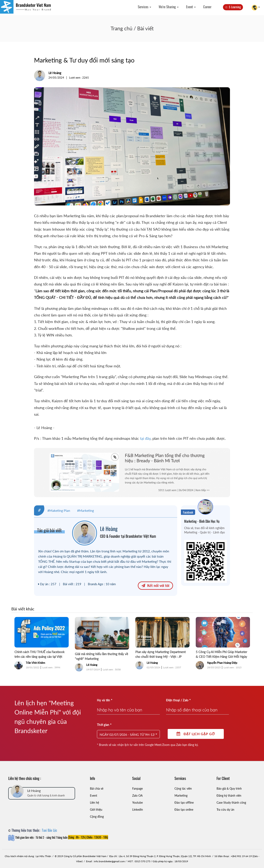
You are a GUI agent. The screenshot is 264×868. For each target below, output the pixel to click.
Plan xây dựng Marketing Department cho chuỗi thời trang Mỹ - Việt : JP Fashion (160, 655)
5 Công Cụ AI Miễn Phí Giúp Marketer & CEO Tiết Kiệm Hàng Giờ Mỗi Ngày (221, 654)
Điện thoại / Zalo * (178, 700)
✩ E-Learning (233, 7)
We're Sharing (169, 7)
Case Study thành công (231, 803)
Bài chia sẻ (97, 788)
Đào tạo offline (184, 803)
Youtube (137, 803)
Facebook (188, 512)
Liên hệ (94, 803)
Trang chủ (121, 28)
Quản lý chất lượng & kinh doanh (46, 795)
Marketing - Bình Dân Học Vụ (202, 521)
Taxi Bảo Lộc (49, 830)
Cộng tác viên (183, 788)
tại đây (145, 438)
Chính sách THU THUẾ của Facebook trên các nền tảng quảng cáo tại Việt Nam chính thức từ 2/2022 (39, 655)
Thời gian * (104, 725)
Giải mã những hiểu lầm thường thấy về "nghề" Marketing (101, 656)
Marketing (181, 795)
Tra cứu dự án (225, 810)
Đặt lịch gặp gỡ (196, 734)
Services (144, 7)
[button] (128, 734)
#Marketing (85, 510)
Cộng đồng (97, 817)
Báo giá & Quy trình (229, 788)
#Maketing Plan (59, 510)
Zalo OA (137, 795)
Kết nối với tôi (155, 585)
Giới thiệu (96, 810)
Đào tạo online (184, 810)
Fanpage (137, 788)
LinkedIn (138, 810)
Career (207, 7)
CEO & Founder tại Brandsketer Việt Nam (128, 536)
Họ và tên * (105, 700)
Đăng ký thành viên (229, 795)
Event (191, 7)
